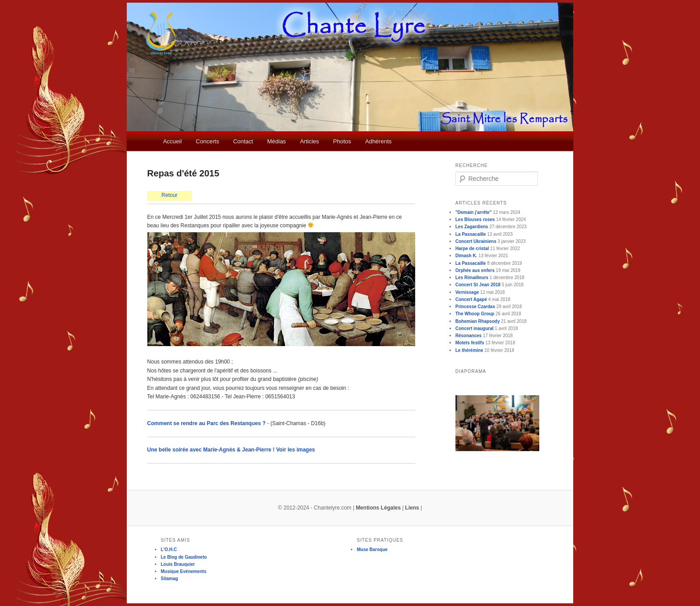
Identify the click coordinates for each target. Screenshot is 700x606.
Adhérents (378, 141)
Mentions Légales (378, 508)
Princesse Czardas (475, 307)
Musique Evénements (183, 571)
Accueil (172, 141)
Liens (412, 508)
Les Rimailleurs (472, 278)
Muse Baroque (372, 550)
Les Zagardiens (472, 227)
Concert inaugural (475, 328)
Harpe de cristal (472, 249)
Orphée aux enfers (475, 270)
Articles (310, 141)
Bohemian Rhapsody (477, 321)
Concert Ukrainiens (476, 241)
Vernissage (467, 292)
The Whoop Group (475, 314)
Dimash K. (466, 256)
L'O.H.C (169, 550)
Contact (243, 141)
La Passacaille (471, 234)
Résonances (469, 336)
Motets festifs (470, 343)
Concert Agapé (471, 299)
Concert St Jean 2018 (478, 285)
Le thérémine (469, 350)
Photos (342, 141)
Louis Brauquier (178, 564)
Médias (276, 141)
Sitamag (169, 579)
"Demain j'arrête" (473, 212)
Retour (170, 195)
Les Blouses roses (475, 219)
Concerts (208, 141)
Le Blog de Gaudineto (184, 557)
